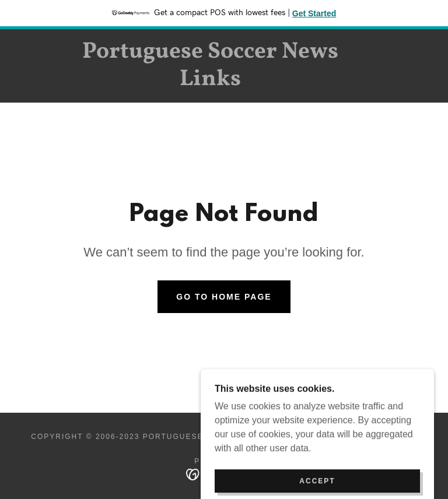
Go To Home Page (224, 297)
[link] (210, 82)
